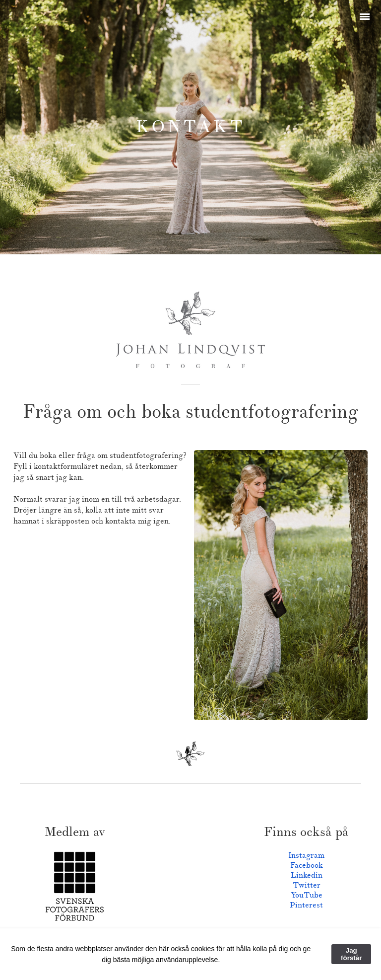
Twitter (307, 885)
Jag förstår (351, 954)
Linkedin (307, 875)
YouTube (307, 895)
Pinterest (306, 905)
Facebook (307, 865)
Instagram (306, 855)
